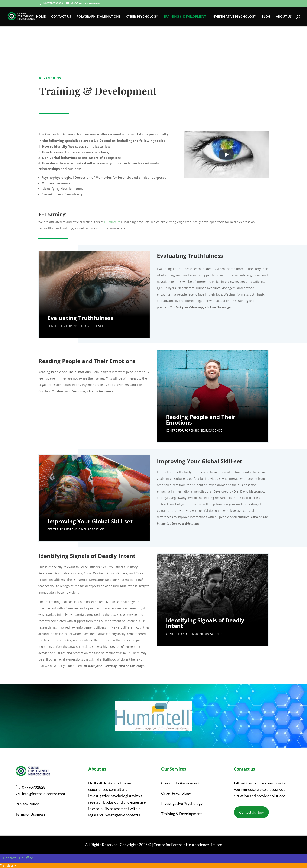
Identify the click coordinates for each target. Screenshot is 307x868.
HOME (41, 17)
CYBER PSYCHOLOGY (142, 17)
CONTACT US (61, 17)
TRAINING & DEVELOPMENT (185, 17)
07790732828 (34, 787)
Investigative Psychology (182, 803)
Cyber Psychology (176, 793)
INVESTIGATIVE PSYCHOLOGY (234, 17)
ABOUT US (284, 17)
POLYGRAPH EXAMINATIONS (98, 17)
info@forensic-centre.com (43, 794)
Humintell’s (112, 222)
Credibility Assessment (180, 783)
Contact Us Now (251, 812)
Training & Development (182, 814)
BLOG (266, 17)
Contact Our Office (18, 858)
